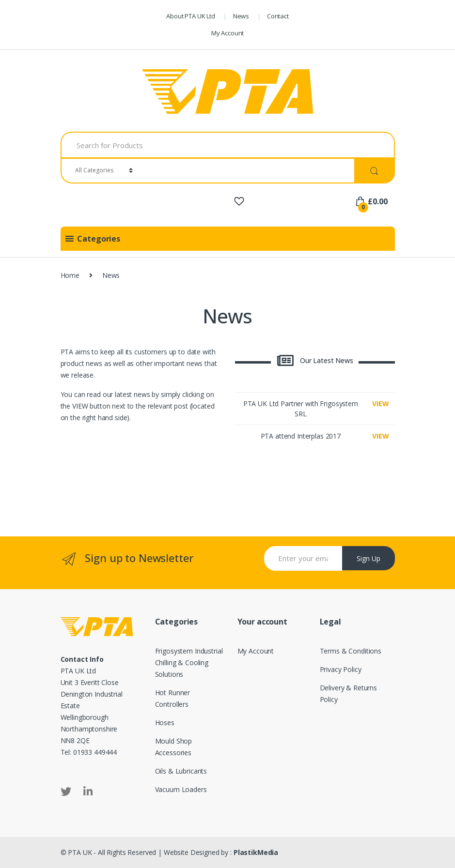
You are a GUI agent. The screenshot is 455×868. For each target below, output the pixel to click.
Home (70, 275)
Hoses (165, 723)
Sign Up (369, 558)
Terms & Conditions (351, 651)
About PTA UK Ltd (191, 16)
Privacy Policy (341, 669)
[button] (99, 239)
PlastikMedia (256, 852)
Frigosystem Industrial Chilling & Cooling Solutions (189, 662)
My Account (228, 33)
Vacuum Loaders (181, 789)
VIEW (380, 404)
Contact (278, 16)
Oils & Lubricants (181, 771)
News (241, 16)
